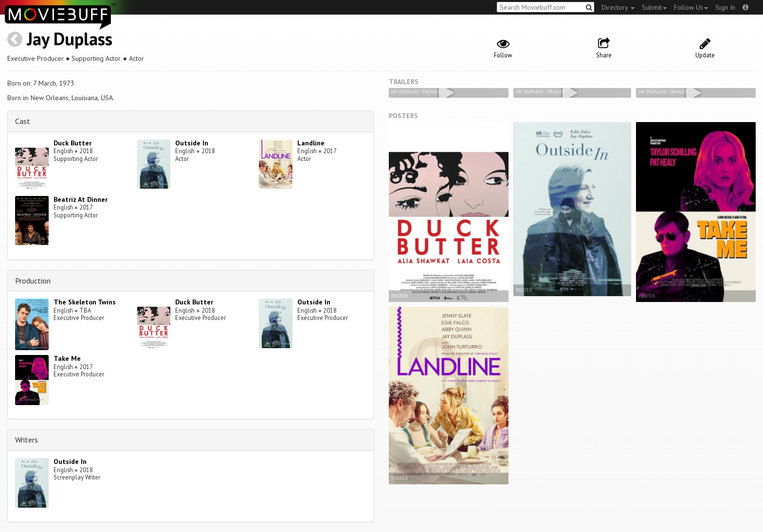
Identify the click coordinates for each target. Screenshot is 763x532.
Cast (23, 121)
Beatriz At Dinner (81, 199)
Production (33, 281)
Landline (311, 143)
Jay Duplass (70, 39)
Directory (618, 7)
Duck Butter (73, 143)
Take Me (67, 358)
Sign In (725, 7)
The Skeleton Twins (85, 302)
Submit (654, 7)
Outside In (192, 143)
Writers (27, 440)
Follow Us (691, 7)
